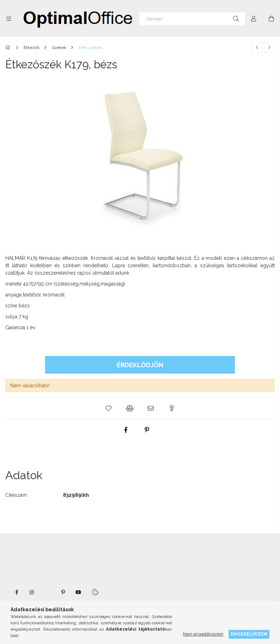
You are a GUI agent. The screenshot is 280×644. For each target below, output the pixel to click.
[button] (108, 408)
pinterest (63, 592)
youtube (78, 592)
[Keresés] (192, 19)
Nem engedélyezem (203, 634)
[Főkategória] (9, 48)
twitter (47, 592)
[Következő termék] (269, 48)
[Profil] (254, 19)
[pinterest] (147, 430)
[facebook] (126, 430)
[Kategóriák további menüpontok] (9, 19)
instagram (32, 592)
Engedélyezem (249, 634)
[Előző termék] (257, 48)
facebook (17, 592)
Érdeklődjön (140, 365)
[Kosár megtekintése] (271, 19)
